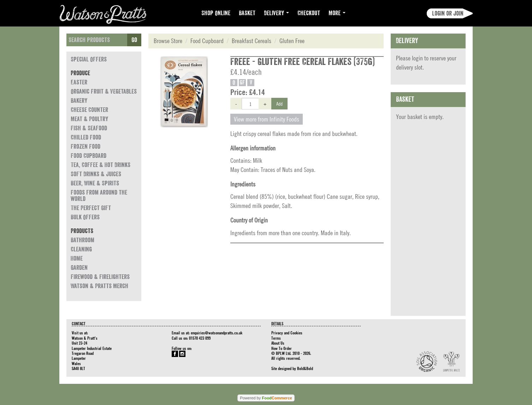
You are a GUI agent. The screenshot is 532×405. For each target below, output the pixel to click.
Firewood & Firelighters (100, 277)
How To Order (282, 348)
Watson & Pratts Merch (99, 286)
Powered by (266, 398)
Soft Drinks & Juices (96, 174)
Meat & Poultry (89, 119)
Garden (79, 268)
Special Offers (89, 59)
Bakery (79, 101)
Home (77, 258)
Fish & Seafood (89, 128)
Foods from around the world (99, 196)
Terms (276, 338)
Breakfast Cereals (252, 41)
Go (134, 40)
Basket (247, 13)
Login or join (448, 13)
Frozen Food (85, 147)
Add (279, 103)
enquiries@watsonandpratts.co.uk (217, 333)
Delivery (276, 13)
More (337, 13)
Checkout (309, 13)
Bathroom (82, 240)
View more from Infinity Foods (267, 119)
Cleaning (81, 249)
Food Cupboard (88, 156)
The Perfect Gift (91, 208)
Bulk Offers (85, 217)
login (417, 58)
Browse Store (168, 41)
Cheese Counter (89, 110)
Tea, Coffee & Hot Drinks (101, 165)
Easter (79, 82)
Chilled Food (86, 137)
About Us (278, 343)
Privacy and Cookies (287, 333)
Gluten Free (292, 41)
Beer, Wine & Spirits (95, 183)
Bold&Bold (305, 368)
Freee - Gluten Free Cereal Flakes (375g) (303, 62)
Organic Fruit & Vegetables (104, 91)
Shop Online (216, 13)
